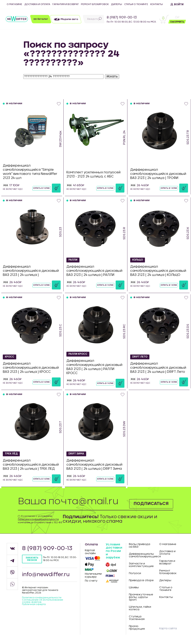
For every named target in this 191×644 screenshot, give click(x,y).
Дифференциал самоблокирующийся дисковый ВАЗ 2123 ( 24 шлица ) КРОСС (31, 368)
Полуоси (135, 573)
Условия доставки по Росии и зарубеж (114, 551)
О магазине (14, 4)
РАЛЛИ (73, 260)
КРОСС (10, 357)
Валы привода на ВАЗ (140, 546)
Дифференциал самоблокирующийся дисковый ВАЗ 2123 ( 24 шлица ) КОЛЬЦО (158, 271)
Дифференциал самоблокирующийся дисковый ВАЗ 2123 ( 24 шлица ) (31, 271)
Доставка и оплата (37, 4)
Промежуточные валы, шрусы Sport (141, 597)
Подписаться (151, 504)
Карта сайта (168, 629)
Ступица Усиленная (137, 618)
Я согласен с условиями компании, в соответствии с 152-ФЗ (40, 519)
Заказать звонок (32, 559)
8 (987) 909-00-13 (122, 18)
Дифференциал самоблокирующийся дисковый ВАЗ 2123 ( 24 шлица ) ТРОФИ (158, 174)
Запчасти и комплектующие (141, 565)
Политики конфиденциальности (38, 519)
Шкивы (134, 588)
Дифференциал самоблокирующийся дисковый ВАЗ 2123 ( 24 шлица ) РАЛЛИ (94, 271)
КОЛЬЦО (138, 260)
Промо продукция (137, 628)
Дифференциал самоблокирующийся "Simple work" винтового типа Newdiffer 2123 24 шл (30, 172)
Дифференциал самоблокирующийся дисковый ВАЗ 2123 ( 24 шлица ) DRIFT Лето (158, 368)
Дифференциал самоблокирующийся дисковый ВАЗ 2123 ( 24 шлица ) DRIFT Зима (94, 465)
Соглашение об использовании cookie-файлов (43, 601)
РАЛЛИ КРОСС (79, 354)
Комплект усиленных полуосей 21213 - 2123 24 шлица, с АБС (93, 174)
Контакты (157, 4)
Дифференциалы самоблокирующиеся (141, 555)
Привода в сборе (141, 580)
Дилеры (116, 4)
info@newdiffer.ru (46, 575)
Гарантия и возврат (66, 4)
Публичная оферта (34, 604)
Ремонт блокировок (95, 4)
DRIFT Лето (140, 357)
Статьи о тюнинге (136, 4)
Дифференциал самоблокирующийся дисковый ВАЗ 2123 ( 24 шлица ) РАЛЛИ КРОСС (94, 367)
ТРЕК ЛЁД (12, 454)
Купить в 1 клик (42, 188)
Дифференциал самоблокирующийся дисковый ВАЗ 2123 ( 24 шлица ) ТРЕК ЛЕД (31, 465)
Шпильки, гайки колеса (140, 608)
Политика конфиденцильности (42, 598)
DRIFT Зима (77, 454)
